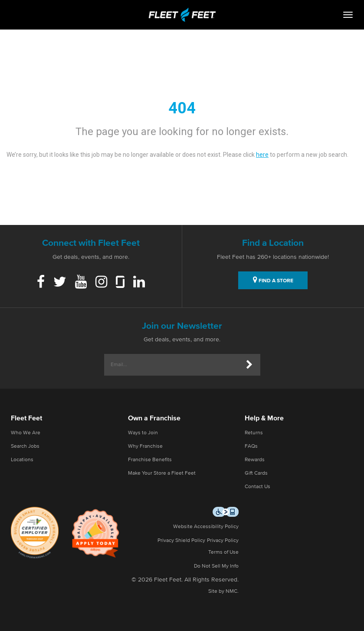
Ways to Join (143, 433)
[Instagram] (101, 283)
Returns (254, 433)
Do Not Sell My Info (216, 566)
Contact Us (257, 487)
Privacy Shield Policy (181, 541)
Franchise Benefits (150, 460)
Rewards (255, 460)
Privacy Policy (223, 541)
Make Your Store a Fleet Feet (162, 473)
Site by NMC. (223, 591)
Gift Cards (256, 473)
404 (182, 108)
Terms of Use (223, 552)
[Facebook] (41, 283)
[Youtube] (81, 283)
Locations (22, 460)
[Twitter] (60, 283)
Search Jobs (25, 446)
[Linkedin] (139, 283)
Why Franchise (145, 446)
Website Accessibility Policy (206, 527)
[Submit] (249, 365)
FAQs (251, 446)
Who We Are (26, 433)
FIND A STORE (273, 280)
